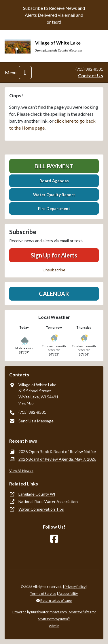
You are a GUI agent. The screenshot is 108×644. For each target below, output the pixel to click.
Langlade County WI (37, 494)
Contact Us (91, 75)
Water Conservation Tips (41, 509)
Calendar (54, 294)
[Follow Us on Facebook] (54, 539)
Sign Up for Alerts (54, 255)
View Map (26, 403)
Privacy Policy (75, 587)
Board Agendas (54, 181)
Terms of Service (43, 594)
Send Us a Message (36, 421)
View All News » (21, 471)
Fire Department (54, 208)
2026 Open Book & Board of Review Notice (57, 451)
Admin (54, 626)
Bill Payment (54, 166)
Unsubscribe (54, 270)
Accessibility (68, 594)
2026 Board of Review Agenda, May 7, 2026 (57, 459)
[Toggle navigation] (25, 72)
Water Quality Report (54, 195)
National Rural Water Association (48, 502)
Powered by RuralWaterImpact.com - (54, 615)
